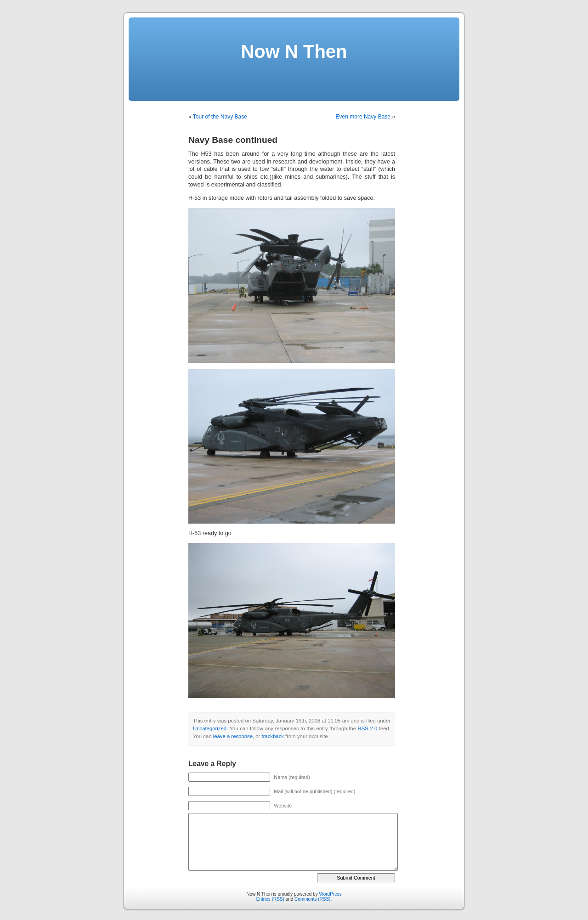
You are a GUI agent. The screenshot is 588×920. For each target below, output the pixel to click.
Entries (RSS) (270, 899)
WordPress (330, 894)
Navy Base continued (233, 140)
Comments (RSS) (312, 899)
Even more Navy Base (363, 117)
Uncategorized (210, 728)
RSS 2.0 (368, 728)
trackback (272, 736)
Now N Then (294, 51)
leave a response (233, 736)
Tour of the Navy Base (220, 117)
